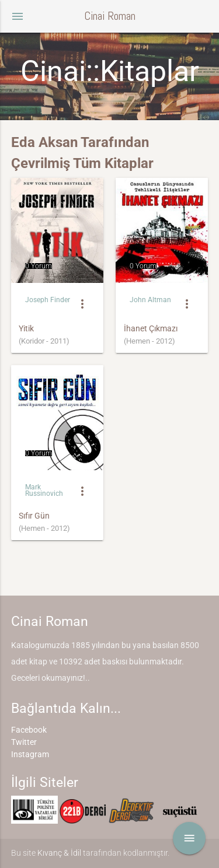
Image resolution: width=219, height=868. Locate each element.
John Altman (150, 300)
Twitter (24, 742)
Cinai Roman (110, 16)
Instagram (30, 754)
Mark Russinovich (44, 490)
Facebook (29, 730)
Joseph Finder (48, 300)
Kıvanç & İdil (59, 853)
